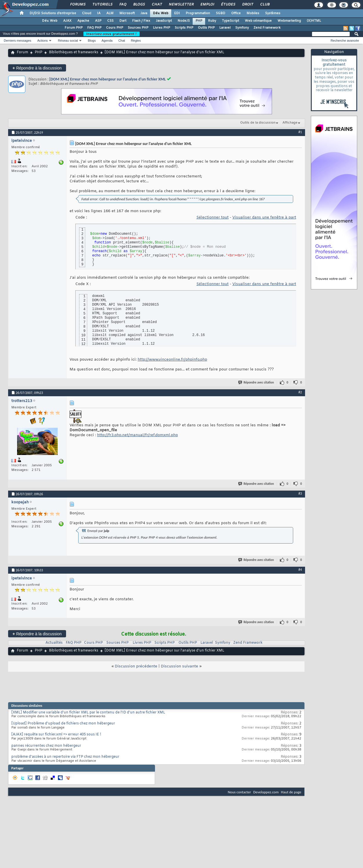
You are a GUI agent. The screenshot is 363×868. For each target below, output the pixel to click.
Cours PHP (115, 28)
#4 (300, 570)
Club (265, 5)
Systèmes (273, 13)
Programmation (198, 13)
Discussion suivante (179, 666)
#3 (300, 493)
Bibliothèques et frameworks (74, 52)
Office (236, 13)
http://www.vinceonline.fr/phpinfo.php (172, 360)
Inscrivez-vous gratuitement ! (112, 34)
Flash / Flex (141, 21)
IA (99, 13)
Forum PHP (74, 28)
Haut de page (291, 792)
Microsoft (127, 13)
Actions (43, 41)
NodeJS (184, 21)
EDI (177, 13)
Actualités (54, 643)
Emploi (207, 5)
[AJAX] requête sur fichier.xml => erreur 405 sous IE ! (56, 735)
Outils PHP (206, 28)
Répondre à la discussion (37, 68)
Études (228, 5)
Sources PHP (138, 28)
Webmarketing (289, 21)
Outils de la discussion (258, 123)
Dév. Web (161, 13)
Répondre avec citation (256, 382)
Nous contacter (239, 792)
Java (144, 13)
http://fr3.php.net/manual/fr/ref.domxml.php (137, 435)
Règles (136, 41)
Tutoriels (102, 5)
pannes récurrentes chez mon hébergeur (46, 746)
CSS (110, 21)
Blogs (139, 5)
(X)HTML (314, 21)
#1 (300, 132)
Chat (157, 5)
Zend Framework (267, 28)
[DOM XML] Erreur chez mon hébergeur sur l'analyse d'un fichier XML (107, 79)
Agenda (107, 41)
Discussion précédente (136, 666)
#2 (300, 392)
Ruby (212, 21)
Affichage (290, 123)
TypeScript (230, 21)
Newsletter (181, 5)
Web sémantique (258, 21)
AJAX (67, 21)
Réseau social (68, 41)
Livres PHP (162, 28)
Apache (83, 21)
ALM (110, 13)
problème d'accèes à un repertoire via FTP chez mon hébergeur (65, 757)
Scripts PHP (184, 28)
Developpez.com (266, 792)
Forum (22, 52)
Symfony (242, 28)
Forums (77, 5)
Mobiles (253, 13)
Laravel (225, 28)
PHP (199, 21)
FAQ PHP (94, 28)
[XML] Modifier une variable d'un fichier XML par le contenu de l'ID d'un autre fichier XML (88, 713)
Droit (247, 5)
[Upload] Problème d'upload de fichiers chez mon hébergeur (63, 724)
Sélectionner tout (212, 218)
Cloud (87, 13)
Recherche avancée (345, 41)
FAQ (123, 5)
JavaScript (164, 21)
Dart (123, 21)
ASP (98, 21)
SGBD (221, 13)
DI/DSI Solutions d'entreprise (53, 13)
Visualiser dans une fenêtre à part (264, 218)
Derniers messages (18, 41)
